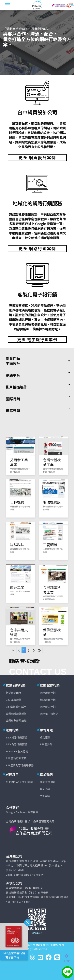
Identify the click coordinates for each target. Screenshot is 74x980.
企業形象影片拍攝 (16, 720)
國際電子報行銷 (49, 714)
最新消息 (45, 789)
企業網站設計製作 (16, 714)
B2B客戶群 (46, 744)
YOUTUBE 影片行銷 (17, 751)
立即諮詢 (45, 796)
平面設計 (13, 363)
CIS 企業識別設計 (16, 707)
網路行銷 (13, 411)
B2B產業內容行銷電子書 (20, 765)
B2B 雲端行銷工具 (16, 758)
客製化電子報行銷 (37, 294)
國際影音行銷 (48, 707)
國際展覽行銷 (48, 693)
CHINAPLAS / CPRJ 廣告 (20, 782)
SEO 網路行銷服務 (16, 737)
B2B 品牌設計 (14, 700)
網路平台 (13, 375)
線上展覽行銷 (48, 700)
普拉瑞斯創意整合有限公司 (46, 945)
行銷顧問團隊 (14, 693)
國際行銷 (13, 399)
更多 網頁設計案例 (37, 158)
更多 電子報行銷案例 (37, 340)
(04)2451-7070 (15, 870)
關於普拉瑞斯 (48, 782)
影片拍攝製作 (16, 387)
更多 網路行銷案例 (37, 249)
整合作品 (13, 358)
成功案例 (45, 737)
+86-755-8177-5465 (18, 901)
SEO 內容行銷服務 (16, 744)
